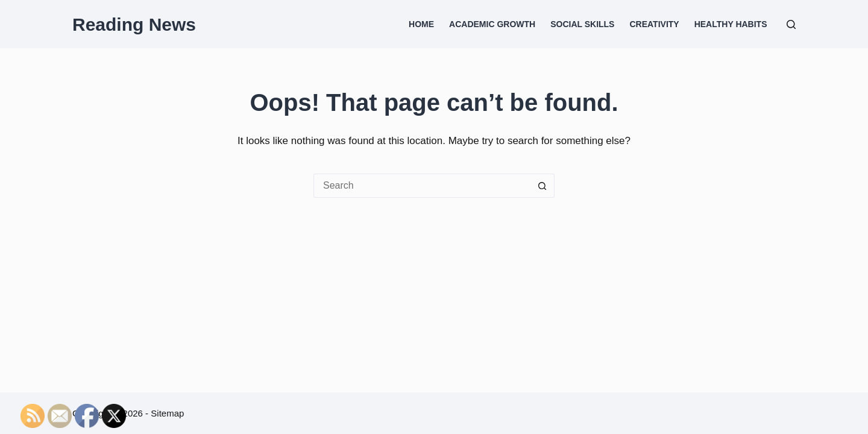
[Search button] (542, 186)
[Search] (791, 24)
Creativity (654, 24)
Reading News (134, 24)
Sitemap (167, 413)
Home (421, 24)
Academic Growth (492, 24)
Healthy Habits (731, 24)
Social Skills (582, 24)
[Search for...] (422, 186)
